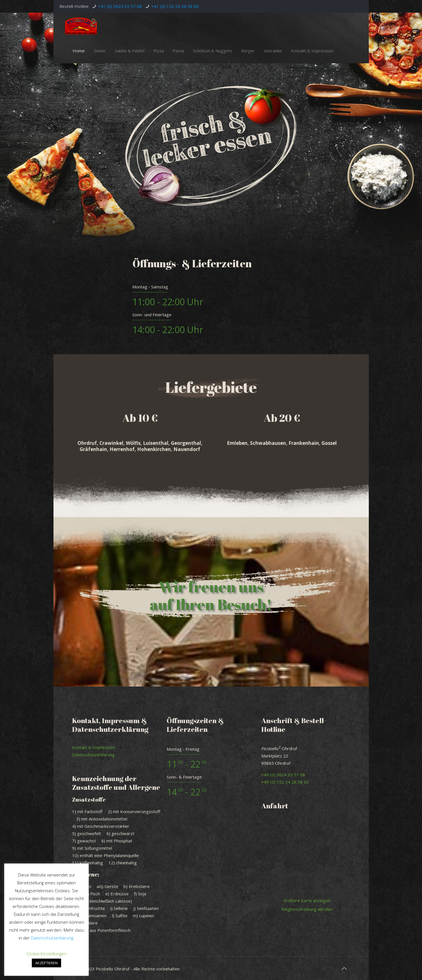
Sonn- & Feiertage (184, 777)
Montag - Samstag (150, 287)
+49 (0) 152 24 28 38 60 (285, 782)
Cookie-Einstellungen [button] (46, 954)
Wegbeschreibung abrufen (307, 909)
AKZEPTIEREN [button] (46, 963)
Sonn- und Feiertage (152, 315)
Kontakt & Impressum (93, 747)
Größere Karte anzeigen (307, 900)
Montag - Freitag (183, 749)
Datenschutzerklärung (93, 755)
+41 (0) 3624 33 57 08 (120, 6)
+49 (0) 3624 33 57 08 (283, 775)
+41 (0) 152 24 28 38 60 (175, 6)
